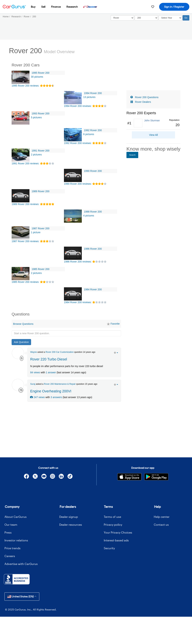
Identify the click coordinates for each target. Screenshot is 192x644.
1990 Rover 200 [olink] (93, 171)
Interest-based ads (116, 540)
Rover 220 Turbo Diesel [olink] (49, 359)
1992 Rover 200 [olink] (93, 130)
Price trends (13, 548)
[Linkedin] (61, 477)
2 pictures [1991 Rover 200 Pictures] (36, 155)
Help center (162, 517)
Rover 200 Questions (147, 97)
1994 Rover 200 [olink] (93, 93)
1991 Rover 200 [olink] (41, 151)
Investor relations (16, 540)
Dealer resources (71, 525)
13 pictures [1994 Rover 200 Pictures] (89, 97)
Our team (11, 525)
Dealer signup (69, 517)
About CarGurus (16, 517)
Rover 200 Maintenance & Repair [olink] (60, 384)
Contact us (161, 525)
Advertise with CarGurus (21, 564)
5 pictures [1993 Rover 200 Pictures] (36, 117)
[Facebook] (27, 477)
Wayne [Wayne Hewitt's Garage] (33, 352)
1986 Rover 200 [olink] (93, 249)
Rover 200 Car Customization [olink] (60, 352)
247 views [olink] (37, 397)
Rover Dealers (143, 102)
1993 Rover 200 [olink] (41, 113)
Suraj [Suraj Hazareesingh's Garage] (33, 384)
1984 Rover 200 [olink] (93, 289)
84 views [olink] (35, 372)
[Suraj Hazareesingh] (18, 385)
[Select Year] (170, 18)
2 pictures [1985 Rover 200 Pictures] (36, 273)
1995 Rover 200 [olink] (41, 73)
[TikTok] (70, 477)
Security (109, 548)
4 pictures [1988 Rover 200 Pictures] (89, 216)
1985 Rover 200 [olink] (41, 269)
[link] (153, 123)
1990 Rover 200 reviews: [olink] (78, 184)
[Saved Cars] (153, 7)
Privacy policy (113, 525)
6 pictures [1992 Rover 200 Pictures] (89, 134)
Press (8, 532)
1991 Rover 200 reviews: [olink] (25, 163)
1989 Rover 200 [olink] (41, 191)
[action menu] (116, 352)
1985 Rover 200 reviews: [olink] (25, 282)
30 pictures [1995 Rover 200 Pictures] (37, 77)
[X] (35, 477)
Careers (10, 556)
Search (132, 155)
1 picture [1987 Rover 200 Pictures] (36, 232)
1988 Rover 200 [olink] (93, 212)
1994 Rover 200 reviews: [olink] (78, 106)
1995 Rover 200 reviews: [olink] (25, 86)
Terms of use (112, 517)
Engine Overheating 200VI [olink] (51, 391)
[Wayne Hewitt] (18, 353)
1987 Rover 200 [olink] (41, 228)
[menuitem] (33, 7)
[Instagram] (53, 477)
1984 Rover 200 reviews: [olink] (78, 302)
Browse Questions (23, 324)
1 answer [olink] (51, 372)
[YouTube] (44, 477)
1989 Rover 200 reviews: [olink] (25, 204)
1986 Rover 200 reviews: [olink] (78, 262)
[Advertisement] (66, 429)
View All (154, 135)
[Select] (122, 18)
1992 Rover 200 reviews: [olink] (78, 143)
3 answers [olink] (56, 397)
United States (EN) (22, 596)
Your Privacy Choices (118, 532)
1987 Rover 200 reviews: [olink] (25, 241)
